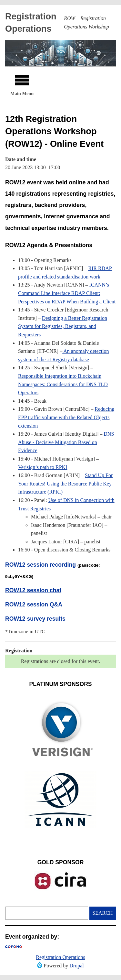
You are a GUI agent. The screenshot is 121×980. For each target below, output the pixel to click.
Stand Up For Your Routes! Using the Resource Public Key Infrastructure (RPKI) (65, 484)
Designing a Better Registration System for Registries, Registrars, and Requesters (63, 326)
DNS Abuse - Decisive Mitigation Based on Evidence (66, 442)
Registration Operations (60, 957)
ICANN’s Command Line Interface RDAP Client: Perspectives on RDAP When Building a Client (67, 293)
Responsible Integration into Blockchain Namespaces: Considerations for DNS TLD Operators (63, 384)
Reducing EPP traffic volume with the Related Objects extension (66, 417)
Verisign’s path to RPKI (43, 467)
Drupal (76, 966)
